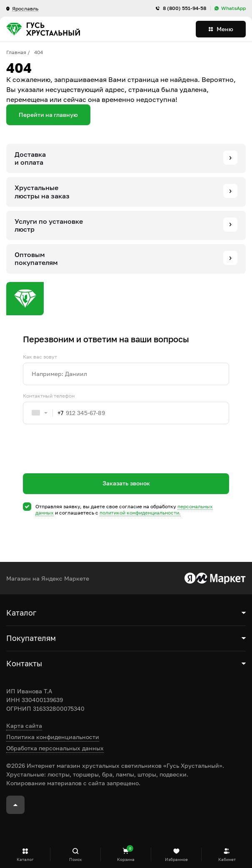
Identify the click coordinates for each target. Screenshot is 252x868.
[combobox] (43, 413)
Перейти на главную (48, 115)
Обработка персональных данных (55, 748)
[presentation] (86, 464)
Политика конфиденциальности (53, 737)
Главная (16, 52)
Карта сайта (24, 726)
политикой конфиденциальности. (140, 513)
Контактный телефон (49, 396)
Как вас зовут (40, 357)
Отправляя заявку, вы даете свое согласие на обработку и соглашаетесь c (124, 510)
